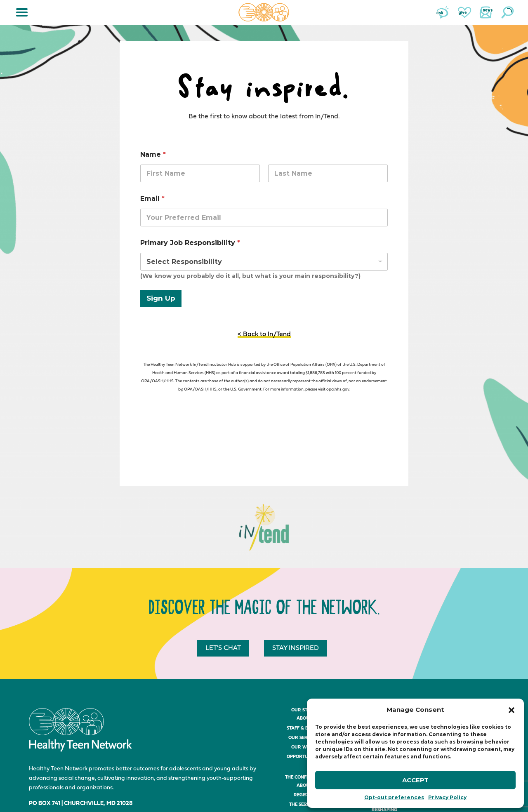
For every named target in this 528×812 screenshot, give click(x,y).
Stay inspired (296, 648)
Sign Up (161, 298)
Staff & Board (304, 728)
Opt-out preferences (394, 797)
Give (464, 12)
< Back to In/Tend (264, 334)
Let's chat (223, 648)
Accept (415, 780)
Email (152, 199)
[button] (511, 710)
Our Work (304, 747)
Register (304, 795)
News (486, 12)
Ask (443, 12)
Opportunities (304, 757)
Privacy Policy (447, 797)
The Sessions (304, 805)
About (304, 719)
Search (507, 12)
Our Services (304, 738)
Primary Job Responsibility (190, 243)
